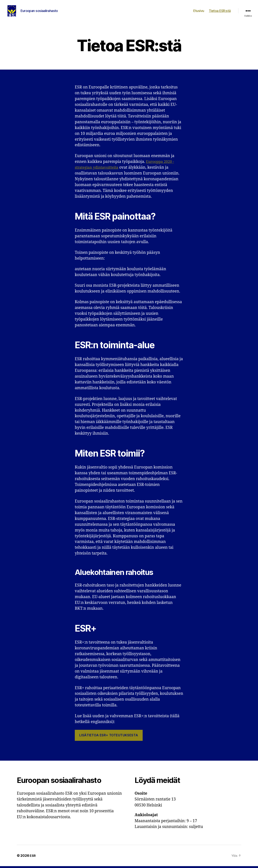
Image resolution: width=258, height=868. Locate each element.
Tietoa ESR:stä (220, 12)
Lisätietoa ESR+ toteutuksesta (109, 737)
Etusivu (199, 12)
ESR (33, 857)
